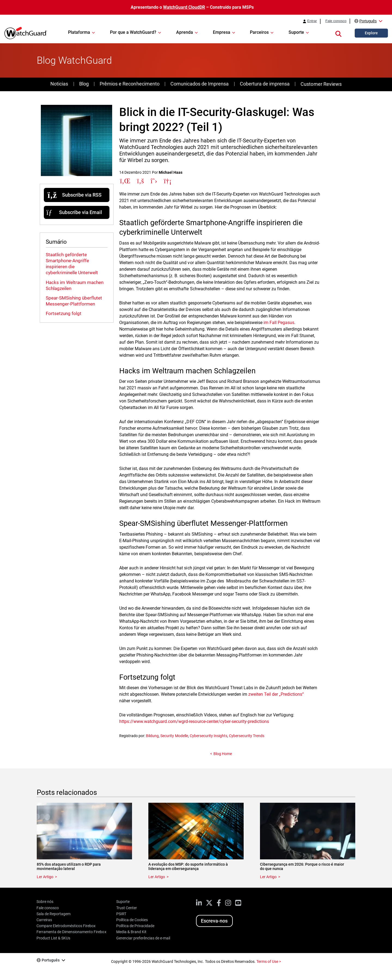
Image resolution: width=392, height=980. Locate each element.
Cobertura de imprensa (265, 84)
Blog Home (223, 754)
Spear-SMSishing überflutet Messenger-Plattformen (74, 301)
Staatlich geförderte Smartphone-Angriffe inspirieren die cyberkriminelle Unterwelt (72, 264)
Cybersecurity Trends (247, 736)
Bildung (152, 736)
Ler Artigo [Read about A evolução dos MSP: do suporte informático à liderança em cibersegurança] (157, 877)
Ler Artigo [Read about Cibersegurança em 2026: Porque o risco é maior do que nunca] (268, 877)
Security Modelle (174, 736)
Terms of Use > (269, 961)
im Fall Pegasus (279, 323)
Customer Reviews (321, 84)
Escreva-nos (214, 921)
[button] (338, 33)
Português (368, 21)
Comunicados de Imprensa (200, 84)
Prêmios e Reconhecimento (129, 84)
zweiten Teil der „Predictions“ (276, 694)
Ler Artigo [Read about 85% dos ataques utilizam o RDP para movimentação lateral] (45, 877)
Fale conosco (336, 21)
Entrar (312, 21)
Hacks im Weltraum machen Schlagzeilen (75, 285)
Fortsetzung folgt (64, 313)
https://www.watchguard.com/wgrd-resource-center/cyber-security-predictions (194, 721)
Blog (84, 84)
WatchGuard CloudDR (184, 7)
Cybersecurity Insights (209, 736)
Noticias (59, 84)
